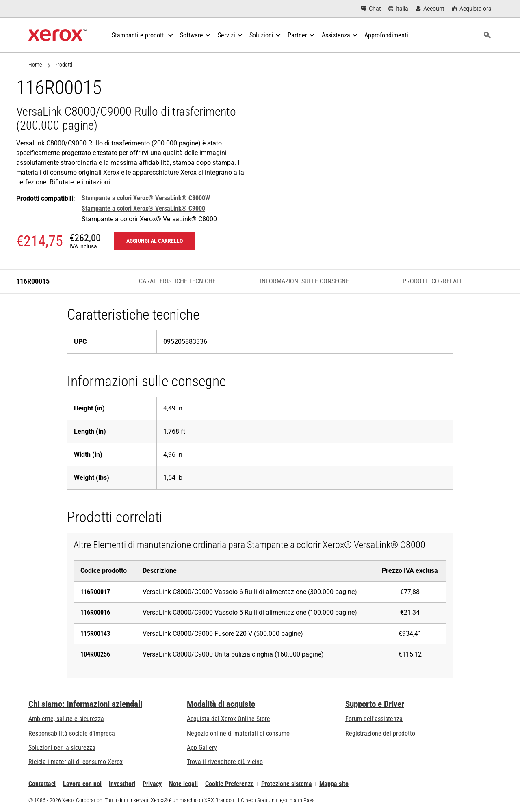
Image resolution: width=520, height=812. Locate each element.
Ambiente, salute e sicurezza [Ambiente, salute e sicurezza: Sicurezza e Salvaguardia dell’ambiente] (66, 719)
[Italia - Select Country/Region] (399, 9)
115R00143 (95, 634)
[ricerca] (487, 35)
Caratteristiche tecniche (177, 281)
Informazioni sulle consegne (304, 281)
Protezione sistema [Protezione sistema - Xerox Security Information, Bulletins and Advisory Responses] (287, 784)
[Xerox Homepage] (57, 35)
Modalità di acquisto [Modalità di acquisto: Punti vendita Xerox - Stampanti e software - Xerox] (221, 704)
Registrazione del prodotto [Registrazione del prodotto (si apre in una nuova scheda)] (380, 733)
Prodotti (63, 65)
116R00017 (95, 592)
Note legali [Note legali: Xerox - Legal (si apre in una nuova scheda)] (183, 784)
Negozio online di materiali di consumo (238, 733)
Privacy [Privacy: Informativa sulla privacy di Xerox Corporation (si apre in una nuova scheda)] (152, 784)
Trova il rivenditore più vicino (225, 762)
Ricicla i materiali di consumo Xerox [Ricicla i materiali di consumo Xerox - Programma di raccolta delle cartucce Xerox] (76, 762)
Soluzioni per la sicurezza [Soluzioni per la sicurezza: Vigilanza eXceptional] (62, 748)
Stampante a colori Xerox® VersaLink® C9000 (143, 208)
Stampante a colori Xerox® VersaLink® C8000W (146, 198)
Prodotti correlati (432, 281)
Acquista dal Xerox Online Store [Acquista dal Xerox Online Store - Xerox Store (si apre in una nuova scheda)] (229, 719)
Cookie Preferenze (230, 784)
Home (35, 65)
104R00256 (95, 654)
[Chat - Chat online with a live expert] (371, 9)
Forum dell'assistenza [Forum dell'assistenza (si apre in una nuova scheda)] (374, 719)
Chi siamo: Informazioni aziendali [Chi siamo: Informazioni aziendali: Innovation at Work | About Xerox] (85, 704)
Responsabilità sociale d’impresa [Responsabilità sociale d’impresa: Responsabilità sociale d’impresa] (72, 733)
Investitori (122, 784)
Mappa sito (334, 784)
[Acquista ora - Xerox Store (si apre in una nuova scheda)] (472, 9)
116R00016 (95, 612)
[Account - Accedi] (430, 9)
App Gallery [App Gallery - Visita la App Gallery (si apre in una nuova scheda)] (202, 748)
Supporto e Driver (375, 704)
